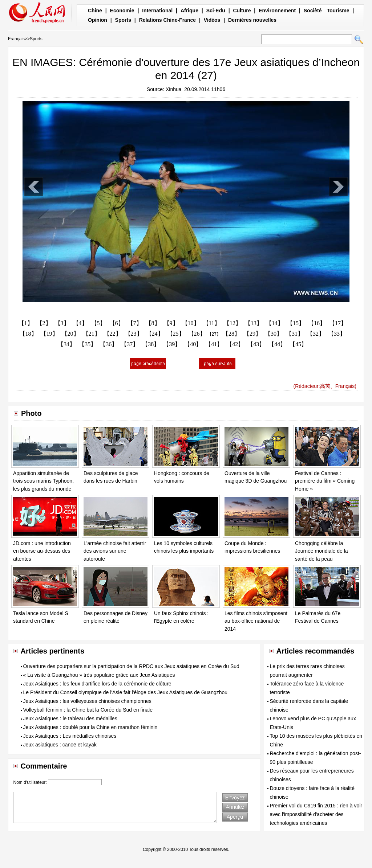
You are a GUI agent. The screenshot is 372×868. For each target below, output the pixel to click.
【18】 (28, 334)
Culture (242, 11)
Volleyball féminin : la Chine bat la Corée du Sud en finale (88, 710)
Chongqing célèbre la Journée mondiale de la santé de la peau (322, 551)
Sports (123, 20)
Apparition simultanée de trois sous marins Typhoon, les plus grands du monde (43, 481)
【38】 (151, 344)
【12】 (232, 323)
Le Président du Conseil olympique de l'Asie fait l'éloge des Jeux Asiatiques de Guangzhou (126, 692)
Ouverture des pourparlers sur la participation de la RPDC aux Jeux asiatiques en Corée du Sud (131, 666)
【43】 (256, 344)
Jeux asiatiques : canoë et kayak (60, 745)
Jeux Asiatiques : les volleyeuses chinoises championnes (87, 701)
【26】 (197, 334)
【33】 (337, 334)
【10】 (191, 323)
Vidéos (212, 20)
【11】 (212, 323)
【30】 (274, 334)
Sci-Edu (216, 11)
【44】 (277, 344)
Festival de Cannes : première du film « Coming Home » (325, 481)
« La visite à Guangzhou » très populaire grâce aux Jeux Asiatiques (99, 675)
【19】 (49, 334)
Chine (95, 11)
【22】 (113, 334)
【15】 (296, 323)
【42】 (235, 344)
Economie (122, 11)
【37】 (130, 344)
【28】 (231, 334)
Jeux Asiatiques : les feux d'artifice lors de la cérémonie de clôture (97, 684)
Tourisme (338, 11)
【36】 (109, 344)
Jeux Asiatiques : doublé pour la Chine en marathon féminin (90, 727)
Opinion (98, 20)
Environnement (277, 11)
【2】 (44, 323)
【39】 (172, 344)
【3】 (62, 323)
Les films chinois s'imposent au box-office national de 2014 (256, 621)
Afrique (189, 11)
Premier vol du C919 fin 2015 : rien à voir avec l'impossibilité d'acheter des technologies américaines (316, 814)
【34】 (66, 344)
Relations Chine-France (167, 20)
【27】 (214, 334)
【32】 (316, 334)
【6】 (117, 323)
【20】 (70, 334)
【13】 (254, 323)
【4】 (80, 323)
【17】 (338, 323)
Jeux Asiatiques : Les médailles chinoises (70, 736)
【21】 (92, 334)
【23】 (134, 334)
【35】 (88, 344)
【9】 (171, 323)
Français (16, 39)
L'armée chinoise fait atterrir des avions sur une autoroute (115, 551)
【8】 (153, 323)
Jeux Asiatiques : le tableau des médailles (70, 718)
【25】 (176, 334)
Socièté (313, 11)
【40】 (193, 344)
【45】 (298, 344)
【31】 (295, 334)
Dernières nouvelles (252, 20)
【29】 (252, 334)
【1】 (26, 323)
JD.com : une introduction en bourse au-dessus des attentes (42, 551)
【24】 (155, 334)
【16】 (317, 323)
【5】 (98, 323)
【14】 (275, 323)
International (157, 11)
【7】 (135, 323)
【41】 (214, 344)
